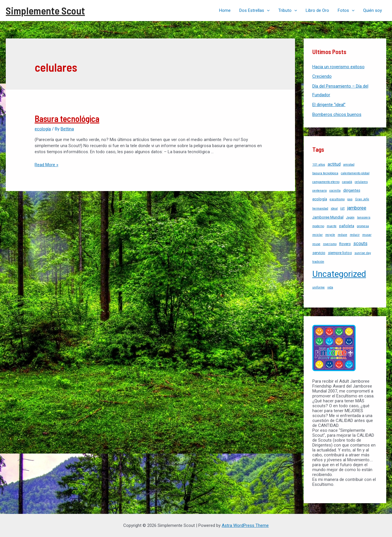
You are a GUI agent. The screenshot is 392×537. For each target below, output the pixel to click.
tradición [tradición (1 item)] (318, 262)
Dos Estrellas (254, 10)
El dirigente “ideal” (329, 105)
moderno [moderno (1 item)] (318, 226)
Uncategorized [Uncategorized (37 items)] (339, 274)
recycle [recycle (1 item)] (330, 235)
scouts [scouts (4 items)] (360, 243)
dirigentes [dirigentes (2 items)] (352, 190)
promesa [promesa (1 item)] (363, 226)
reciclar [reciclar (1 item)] (318, 235)
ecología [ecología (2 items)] (320, 199)
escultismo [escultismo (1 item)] (337, 199)
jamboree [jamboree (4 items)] (357, 208)
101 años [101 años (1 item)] (319, 165)
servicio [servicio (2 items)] (319, 253)
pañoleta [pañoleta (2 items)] (347, 226)
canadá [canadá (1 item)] (347, 182)
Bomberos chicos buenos (337, 114)
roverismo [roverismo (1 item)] (330, 244)
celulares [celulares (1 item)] (361, 182)
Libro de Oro (317, 10)
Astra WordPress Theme (245, 525)
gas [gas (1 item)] (350, 199)
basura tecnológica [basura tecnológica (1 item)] (325, 173)
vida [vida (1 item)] (330, 287)
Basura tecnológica (67, 118)
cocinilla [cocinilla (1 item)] (335, 191)
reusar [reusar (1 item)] (367, 235)
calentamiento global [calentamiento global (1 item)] (355, 173)
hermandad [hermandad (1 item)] (320, 209)
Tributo (288, 10)
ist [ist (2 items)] (342, 208)
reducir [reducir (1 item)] (355, 235)
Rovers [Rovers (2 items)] (345, 244)
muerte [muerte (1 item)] (332, 226)
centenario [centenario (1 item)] (320, 191)
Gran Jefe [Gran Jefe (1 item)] (362, 199)
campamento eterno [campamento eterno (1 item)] (326, 182)
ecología (43, 129)
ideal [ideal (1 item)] (334, 209)
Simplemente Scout (45, 10)
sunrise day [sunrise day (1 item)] (363, 253)
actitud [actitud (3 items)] (334, 164)
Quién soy (373, 10)
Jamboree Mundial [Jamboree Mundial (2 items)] (328, 217)
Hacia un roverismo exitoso (338, 67)
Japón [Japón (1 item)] (350, 217)
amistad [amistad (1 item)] (349, 165)
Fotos (346, 10)
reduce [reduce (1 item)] (342, 235)
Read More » (46, 165)
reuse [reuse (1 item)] (316, 244)
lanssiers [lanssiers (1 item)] (364, 217)
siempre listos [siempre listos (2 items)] (340, 253)
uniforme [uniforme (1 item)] (319, 287)
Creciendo (322, 76)
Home (225, 10)
